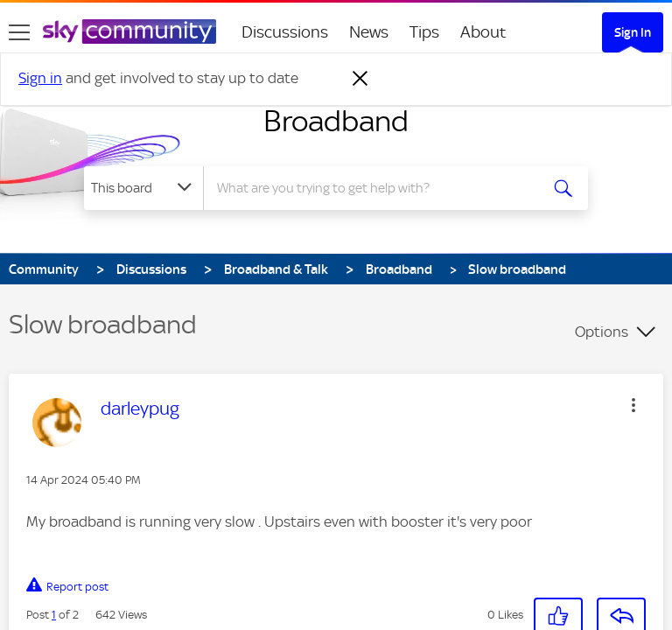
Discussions (285, 32)
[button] (558, 601)
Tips (424, 32)
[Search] (377, 188)
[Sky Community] (129, 31)
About (483, 32)
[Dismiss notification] (360, 79)
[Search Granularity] (143, 188)
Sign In (633, 32)
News (369, 32)
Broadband (336, 121)
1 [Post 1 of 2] (54, 600)
